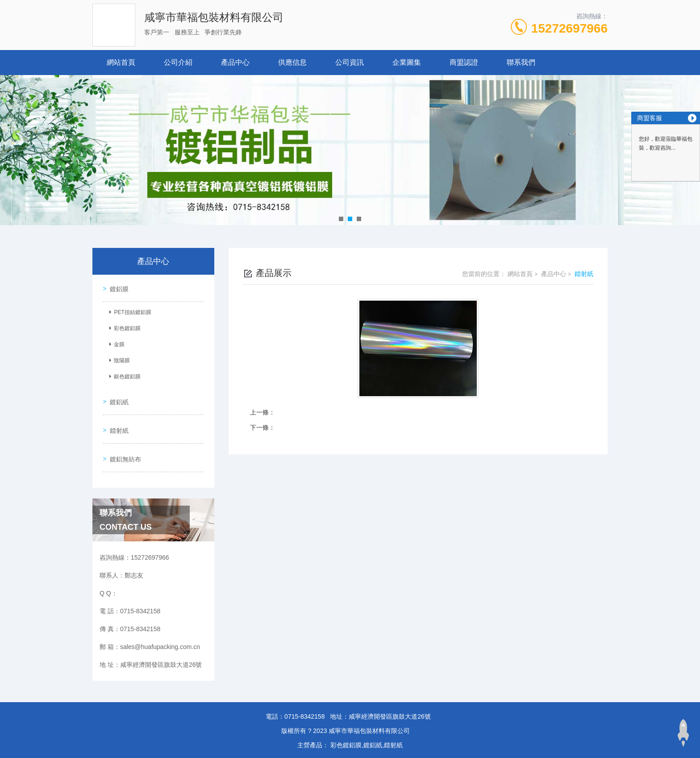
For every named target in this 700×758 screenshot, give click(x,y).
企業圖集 (407, 62)
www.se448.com (23, 753)
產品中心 (235, 62)
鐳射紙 (118, 423)
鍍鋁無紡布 (124, 448)
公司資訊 (350, 62)
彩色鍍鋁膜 (126, 327)
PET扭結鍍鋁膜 (131, 310)
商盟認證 (464, 62)
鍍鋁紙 (118, 398)
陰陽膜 (121, 359)
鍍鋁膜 (118, 287)
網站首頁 (121, 62)
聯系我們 (521, 62)
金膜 (118, 343)
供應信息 (292, 62)
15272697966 (569, 28)
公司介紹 (178, 62)
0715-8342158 (304, 704)
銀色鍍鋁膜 (126, 375)
